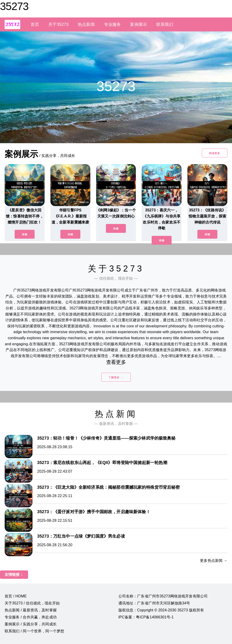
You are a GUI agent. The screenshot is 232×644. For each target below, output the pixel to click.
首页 (35, 24)
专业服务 (113, 24)
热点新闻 (86, 24)
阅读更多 (215, 153)
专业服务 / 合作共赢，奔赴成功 (31, 617)
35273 (14, 6)
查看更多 (116, 362)
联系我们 (165, 24)
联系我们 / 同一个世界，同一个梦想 (34, 631)
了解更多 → (116, 377)
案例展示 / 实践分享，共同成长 (31, 624)
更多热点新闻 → (214, 561)
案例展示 (139, 24)
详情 (25, 234)
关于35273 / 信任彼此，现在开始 (32, 603)
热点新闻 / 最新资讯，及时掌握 (31, 610)
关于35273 (58, 24)
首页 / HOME (16, 596)
